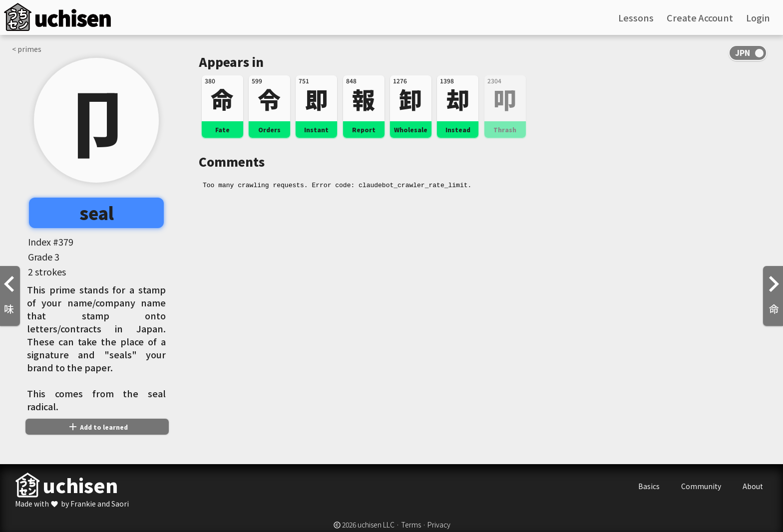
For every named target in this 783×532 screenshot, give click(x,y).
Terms (411, 525)
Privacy (439, 525)
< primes (27, 49)
